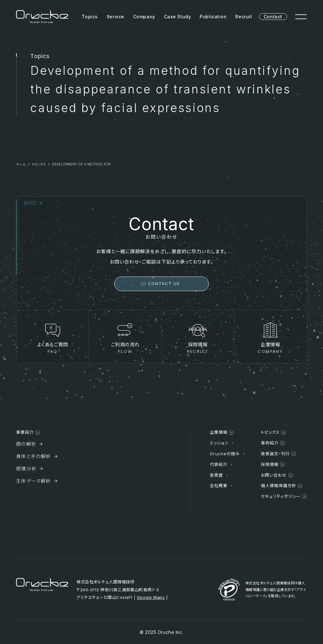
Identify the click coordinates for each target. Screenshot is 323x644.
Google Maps (151, 597)
